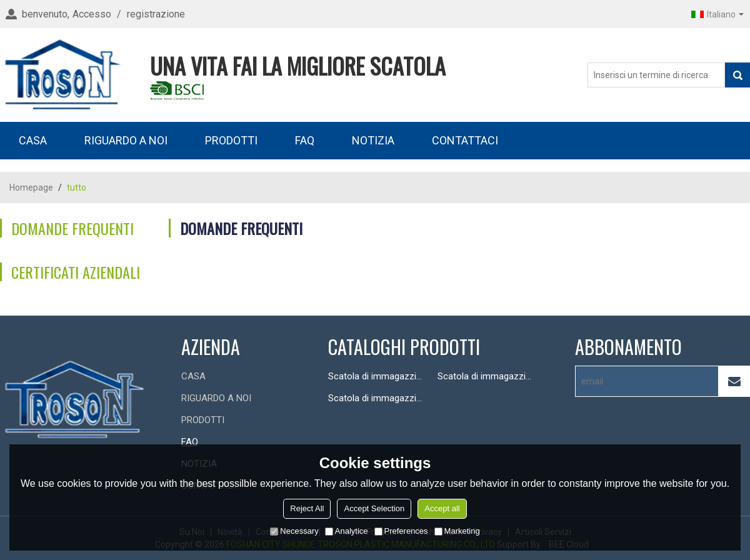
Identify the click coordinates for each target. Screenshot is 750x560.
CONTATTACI (465, 140)
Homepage (31, 187)
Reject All (307, 508)
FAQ (305, 140)
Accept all (442, 508)
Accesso (92, 14)
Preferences (401, 531)
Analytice (347, 531)
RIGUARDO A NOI (126, 140)
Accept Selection (374, 508)
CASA (33, 140)
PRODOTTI (231, 140)
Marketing (457, 531)
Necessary (294, 531)
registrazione (156, 14)
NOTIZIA (373, 140)
